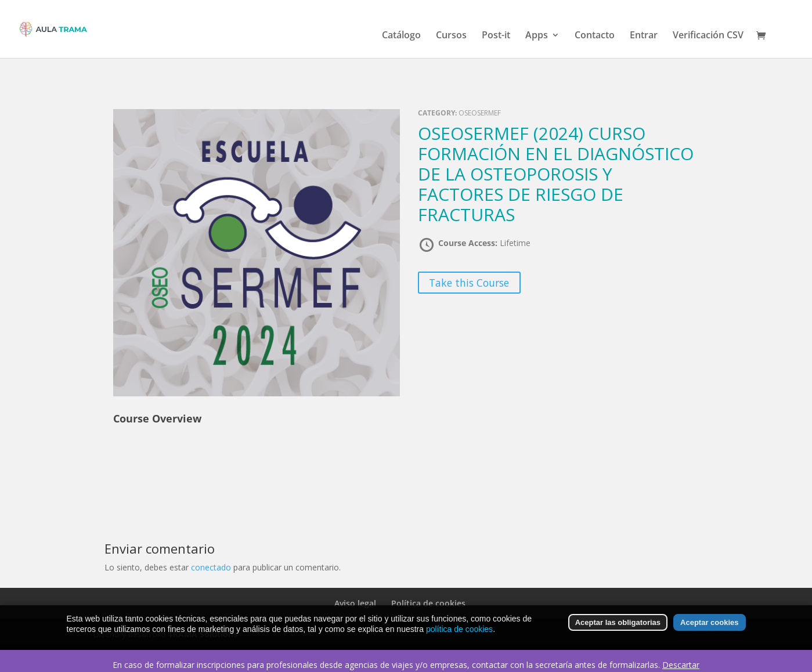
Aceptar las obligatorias (618, 630)
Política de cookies (428, 603)
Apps (537, 36)
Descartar (681, 665)
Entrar (644, 36)
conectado (211, 567)
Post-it (496, 36)
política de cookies (459, 637)
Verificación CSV (708, 36)
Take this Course (469, 283)
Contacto (595, 36)
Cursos (451, 36)
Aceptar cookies (709, 630)
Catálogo (401, 36)
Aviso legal (355, 603)
